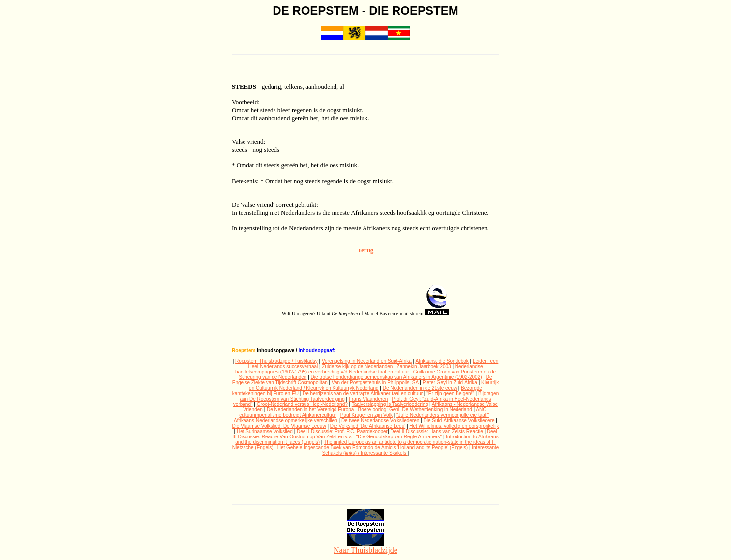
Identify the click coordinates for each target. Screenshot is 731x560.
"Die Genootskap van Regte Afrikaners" (400, 437)
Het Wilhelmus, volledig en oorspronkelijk (454, 426)
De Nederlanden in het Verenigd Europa (310, 410)
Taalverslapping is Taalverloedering (390, 404)
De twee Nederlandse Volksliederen (380, 420)
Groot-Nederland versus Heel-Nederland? (302, 404)
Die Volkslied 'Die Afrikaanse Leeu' (368, 426)
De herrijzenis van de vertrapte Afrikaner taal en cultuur (363, 393)
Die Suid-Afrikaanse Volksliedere (459, 420)
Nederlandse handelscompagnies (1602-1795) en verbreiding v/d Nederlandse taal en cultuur (359, 369)
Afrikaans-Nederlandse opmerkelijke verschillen (286, 420)
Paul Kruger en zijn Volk (366, 415)
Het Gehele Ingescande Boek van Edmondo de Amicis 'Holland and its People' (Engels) (373, 448)
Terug (366, 250)
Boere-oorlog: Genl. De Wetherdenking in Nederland (415, 410)
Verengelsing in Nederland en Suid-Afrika (367, 361)
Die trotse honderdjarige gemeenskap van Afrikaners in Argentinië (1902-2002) (396, 377)
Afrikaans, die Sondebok (442, 361)
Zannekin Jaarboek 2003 (424, 366)
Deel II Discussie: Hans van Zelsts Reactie (436, 431)
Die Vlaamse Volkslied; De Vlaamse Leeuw (279, 426)
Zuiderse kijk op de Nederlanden (357, 366)
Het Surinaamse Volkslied (265, 431)
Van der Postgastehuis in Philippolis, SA (375, 383)
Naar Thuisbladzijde (365, 546)
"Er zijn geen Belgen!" (450, 393)
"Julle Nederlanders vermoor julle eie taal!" (443, 415)
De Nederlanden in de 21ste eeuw (420, 388)
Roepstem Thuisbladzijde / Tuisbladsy (276, 361)
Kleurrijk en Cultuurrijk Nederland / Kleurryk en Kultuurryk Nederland (374, 385)
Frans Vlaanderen (368, 399)
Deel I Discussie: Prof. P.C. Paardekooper (342, 431)
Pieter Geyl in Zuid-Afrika (450, 383)
